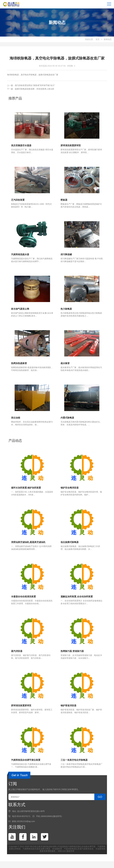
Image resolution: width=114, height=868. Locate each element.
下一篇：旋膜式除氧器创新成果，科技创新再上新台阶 (31, 89)
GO (100, 798)
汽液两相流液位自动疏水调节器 (82, 848)
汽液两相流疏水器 (31, 850)
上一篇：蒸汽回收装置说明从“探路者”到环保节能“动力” (31, 85)
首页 (98, 39)
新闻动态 (108, 39)
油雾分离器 (45, 850)
